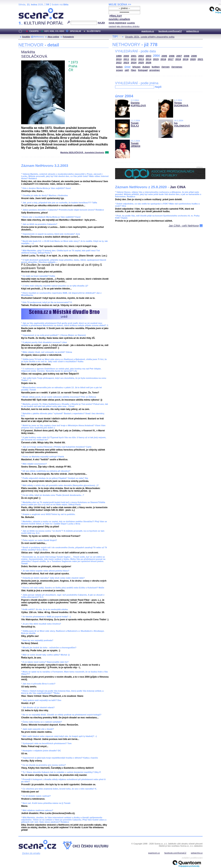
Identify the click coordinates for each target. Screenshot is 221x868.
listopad (143, 70)
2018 (178, 59)
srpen (119, 70)
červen (166, 67)
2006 (172, 56)
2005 (164, 56)
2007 (179, 56)
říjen (133, 70)
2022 (119, 63)
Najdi (158, 87)
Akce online (53, 37)
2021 (200, 59)
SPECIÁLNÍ (76, 31)
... (107, 152)
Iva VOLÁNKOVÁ (182, 124)
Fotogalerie (68, 37)
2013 (141, 59)
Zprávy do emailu (31, 853)
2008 (187, 56)
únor (128, 67)
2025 (141, 63)
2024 (134, 63)
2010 (119, 59)
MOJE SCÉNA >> (120, 4)
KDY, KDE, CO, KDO (54, 31)
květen (156, 67)
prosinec (155, 70)
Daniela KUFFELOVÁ (138, 104)
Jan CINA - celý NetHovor (184, 226)
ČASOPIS (34, 31)
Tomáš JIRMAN (136, 145)
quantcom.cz (148, 31)
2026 (148, 63)
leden (119, 67)
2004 (156, 56)
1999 (119, 56)
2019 (185, 59)
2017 (171, 59)
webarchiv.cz (193, 31)
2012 (134, 59)
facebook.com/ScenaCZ (170, 31)
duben (146, 67)
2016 (163, 59)
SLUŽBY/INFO (94, 31)
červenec (177, 67)
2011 (126, 59)
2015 (156, 59)
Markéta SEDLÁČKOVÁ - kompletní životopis (82, 152)
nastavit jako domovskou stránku (124, 26)
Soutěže (26, 37)
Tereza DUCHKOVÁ (181, 104)
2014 (148, 59)
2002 (141, 56)
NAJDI (101, 23)
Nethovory (39, 37)
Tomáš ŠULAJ (135, 124)
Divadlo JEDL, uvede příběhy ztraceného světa (150, 37)
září (127, 70)
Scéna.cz (25, 9)
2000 (126, 56)
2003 (148, 56)
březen (136, 67)
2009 (194, 56)
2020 (193, 59)
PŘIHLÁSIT (116, 16)
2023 (126, 63)
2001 (134, 56)
